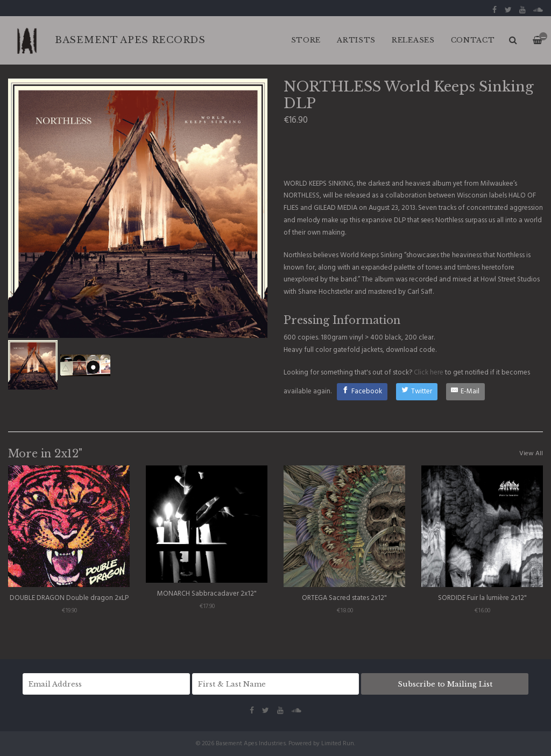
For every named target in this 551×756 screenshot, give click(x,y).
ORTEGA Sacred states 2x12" (344, 598)
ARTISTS (356, 40)
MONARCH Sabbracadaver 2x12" (207, 594)
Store (306, 40)
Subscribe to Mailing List (445, 684)
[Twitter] (417, 392)
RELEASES (413, 40)
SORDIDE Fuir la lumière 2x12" (482, 598)
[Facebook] (362, 392)
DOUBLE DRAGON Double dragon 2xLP (69, 598)
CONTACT (473, 40)
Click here (429, 373)
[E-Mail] (466, 392)
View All (531, 454)
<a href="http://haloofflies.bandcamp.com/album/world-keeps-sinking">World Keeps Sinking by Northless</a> (413, 151)
